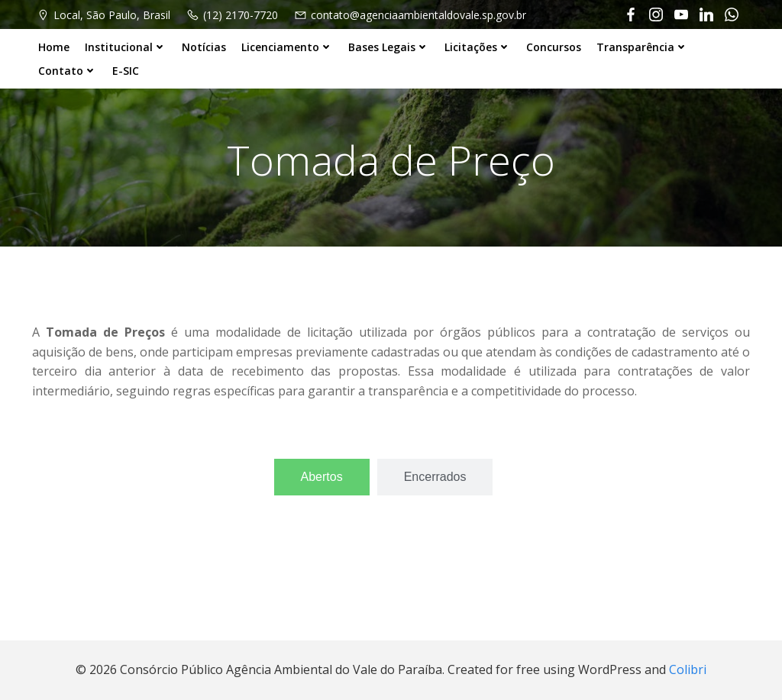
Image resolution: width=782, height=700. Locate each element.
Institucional (126, 47)
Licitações (478, 47)
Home (54, 47)
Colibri (688, 669)
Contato (68, 71)
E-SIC (126, 71)
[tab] (322, 477)
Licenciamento (287, 47)
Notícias (204, 47)
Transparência (642, 47)
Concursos (554, 47)
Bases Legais (389, 47)
